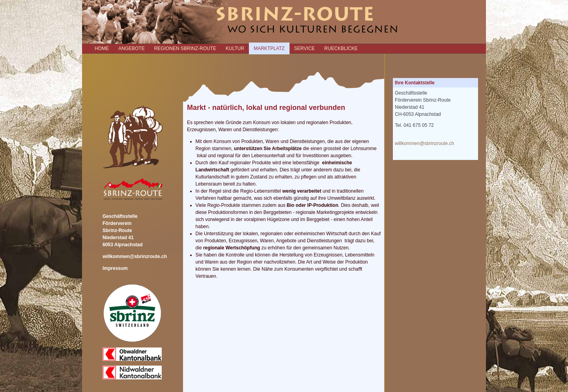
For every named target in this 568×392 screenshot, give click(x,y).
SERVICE (305, 48)
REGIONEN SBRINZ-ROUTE (185, 48)
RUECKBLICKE (341, 48)
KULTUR (235, 48)
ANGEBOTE (132, 48)
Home (102, 48)
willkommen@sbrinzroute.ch (135, 256)
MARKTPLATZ (269, 48)
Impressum (115, 268)
